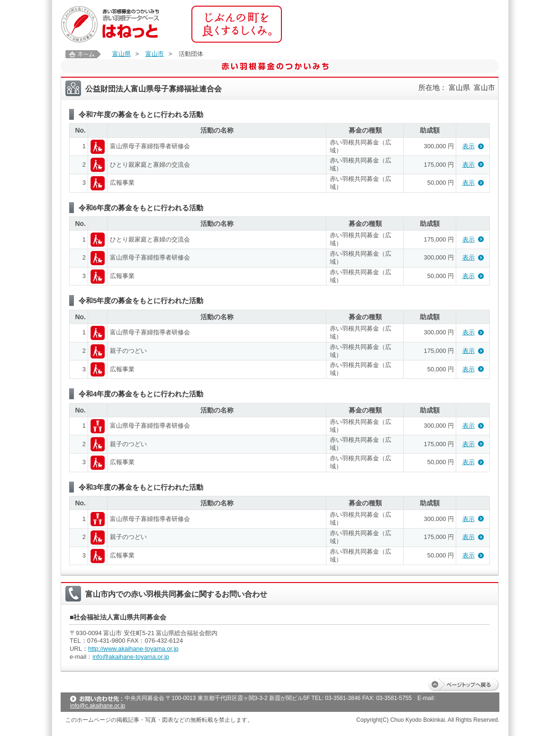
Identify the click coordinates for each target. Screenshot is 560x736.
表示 (469, 146)
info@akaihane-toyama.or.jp (131, 657)
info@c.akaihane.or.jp (98, 706)
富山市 (155, 54)
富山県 (122, 54)
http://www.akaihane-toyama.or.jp (133, 649)
